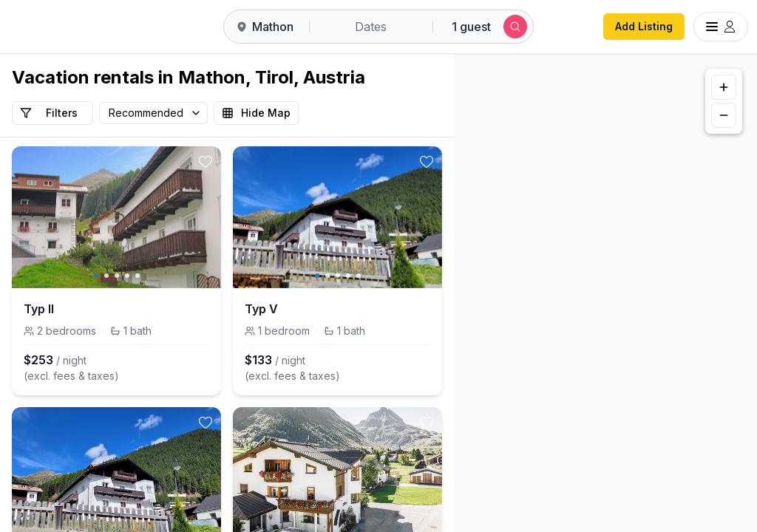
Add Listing (644, 26)
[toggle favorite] (206, 162)
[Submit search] (515, 27)
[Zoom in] (724, 87)
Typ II (39, 309)
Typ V (261, 309)
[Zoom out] (724, 115)
